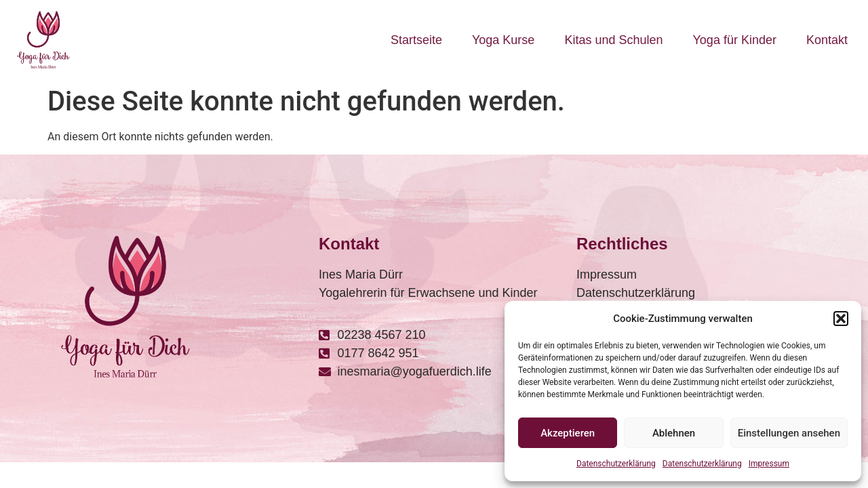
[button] (841, 319)
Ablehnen (674, 433)
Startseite (416, 40)
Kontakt (827, 40)
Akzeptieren (568, 433)
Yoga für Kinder (735, 40)
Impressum (769, 464)
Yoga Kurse (503, 40)
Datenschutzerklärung (616, 464)
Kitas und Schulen (613, 40)
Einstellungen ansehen (789, 433)
